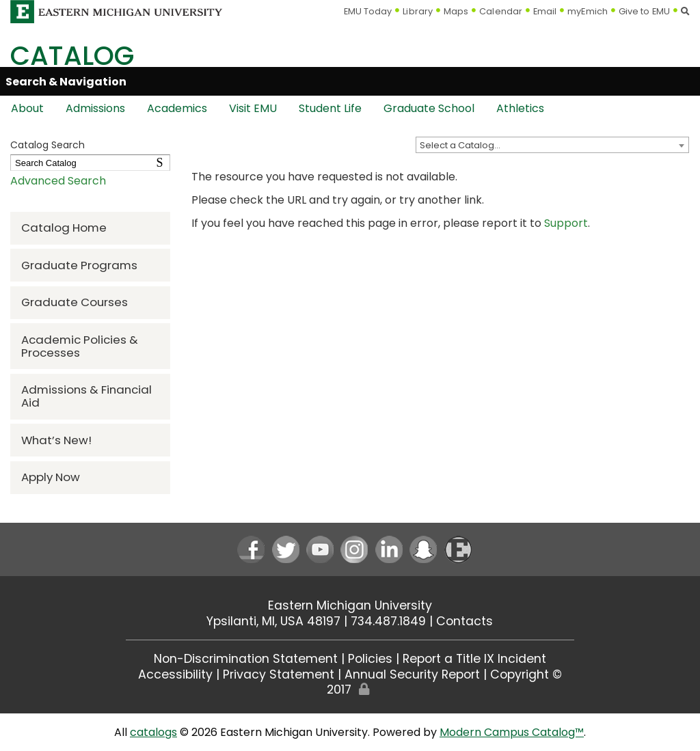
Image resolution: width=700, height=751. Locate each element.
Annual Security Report (412, 674)
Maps (456, 11)
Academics (177, 108)
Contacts (465, 621)
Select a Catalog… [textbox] (460, 145)
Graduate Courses (75, 302)
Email (545, 11)
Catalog (72, 56)
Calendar (501, 11)
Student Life (330, 108)
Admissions (95, 108)
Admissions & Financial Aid (86, 396)
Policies (370, 659)
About (27, 108)
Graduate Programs (79, 265)
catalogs (153, 732)
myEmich (588, 11)
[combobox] (552, 145)
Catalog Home (64, 228)
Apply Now (51, 477)
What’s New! (56, 440)
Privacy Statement (279, 674)
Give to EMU (644, 11)
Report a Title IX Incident (474, 659)
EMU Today (368, 11)
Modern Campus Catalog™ (512, 732)
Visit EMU (253, 108)
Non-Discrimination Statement (246, 659)
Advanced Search (58, 181)
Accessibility (175, 674)
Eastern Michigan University (350, 605)
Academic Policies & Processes (80, 346)
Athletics (520, 108)
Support (566, 223)
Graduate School (429, 108)
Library (418, 11)
